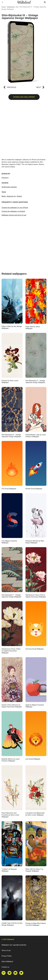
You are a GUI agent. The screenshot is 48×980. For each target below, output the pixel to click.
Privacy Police (7, 956)
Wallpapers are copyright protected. (14, 945)
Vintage (19, 196)
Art (17, 7)
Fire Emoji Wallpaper (9, 489)
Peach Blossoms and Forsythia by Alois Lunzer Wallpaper (10, 815)
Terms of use (6, 950)
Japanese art (11, 196)
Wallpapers (11, 7)
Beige (4, 196)
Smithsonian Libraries (9, 187)
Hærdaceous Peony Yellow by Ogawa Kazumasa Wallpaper (11, 651)
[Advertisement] (24, 130)
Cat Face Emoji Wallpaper (35, 649)
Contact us (5, 967)
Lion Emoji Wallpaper (33, 759)
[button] (3, 2)
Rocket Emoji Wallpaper (34, 489)
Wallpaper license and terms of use (14, 215)
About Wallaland (7, 961)
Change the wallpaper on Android (13, 211)
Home (4, 7)
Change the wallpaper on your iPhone (15, 208)
